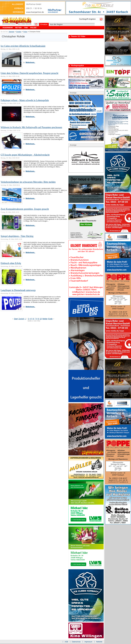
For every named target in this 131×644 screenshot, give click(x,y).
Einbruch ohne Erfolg (11, 263)
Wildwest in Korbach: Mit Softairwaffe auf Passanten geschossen (31, 127)
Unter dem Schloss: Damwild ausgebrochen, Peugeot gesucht (29, 73)
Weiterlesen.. (30, 62)
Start (16, 319)
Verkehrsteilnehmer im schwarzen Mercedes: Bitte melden (28, 182)
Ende (50, 319)
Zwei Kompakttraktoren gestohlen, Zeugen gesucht (25, 209)
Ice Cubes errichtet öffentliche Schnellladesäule (23, 46)
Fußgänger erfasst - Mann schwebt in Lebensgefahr (25, 100)
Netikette (99, 642)
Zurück (21, 319)
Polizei (25, 32)
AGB (66, 642)
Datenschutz (76, 642)
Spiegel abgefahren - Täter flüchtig (17, 236)
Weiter (45, 319)
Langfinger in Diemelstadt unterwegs (18, 290)
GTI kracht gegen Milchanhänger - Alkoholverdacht (25, 155)
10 (41, 319)
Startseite (11, 32)
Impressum (88, 642)
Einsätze (19, 32)
